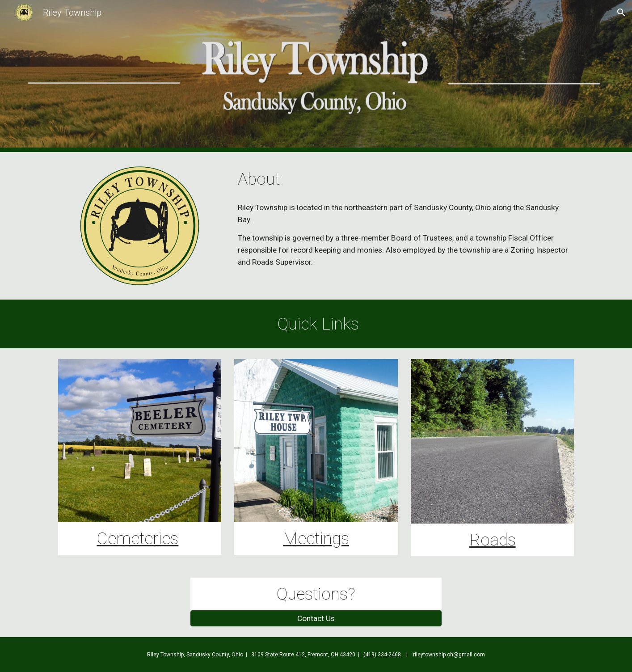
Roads (493, 540)
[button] (621, 13)
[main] (404, 179)
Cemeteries (137, 538)
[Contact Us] (316, 619)
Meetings (316, 538)
